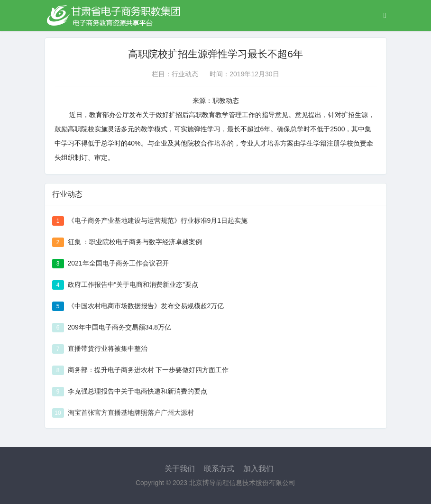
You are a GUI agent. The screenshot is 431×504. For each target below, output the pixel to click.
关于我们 (180, 469)
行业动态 (185, 74)
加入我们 (258, 469)
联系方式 (219, 469)
